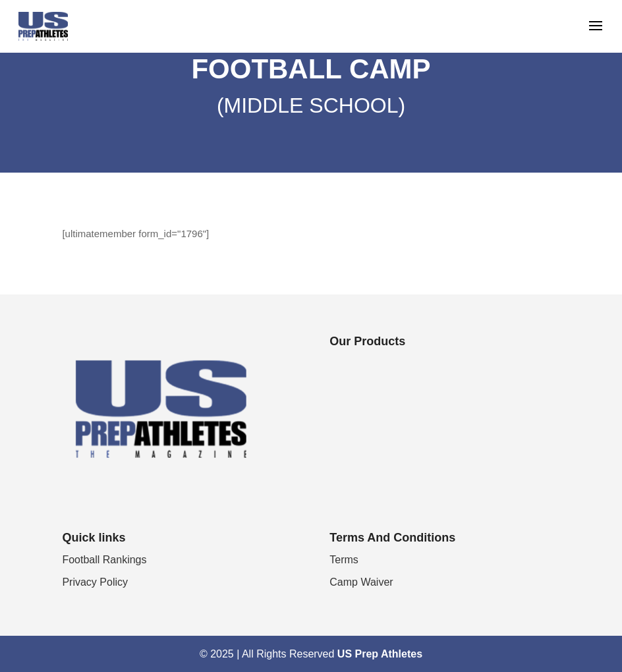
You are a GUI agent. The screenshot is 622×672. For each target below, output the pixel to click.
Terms (344, 560)
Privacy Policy (95, 582)
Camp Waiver (361, 582)
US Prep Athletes (380, 654)
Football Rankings (104, 560)
